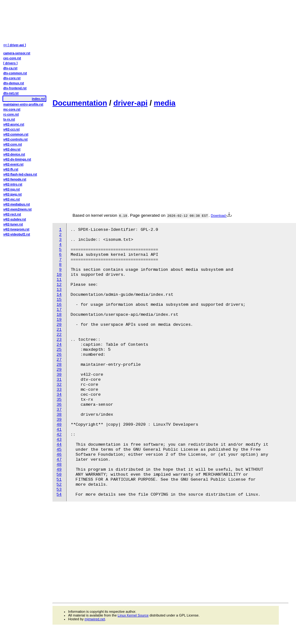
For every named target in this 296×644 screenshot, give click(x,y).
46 (59, 455)
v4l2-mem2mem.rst (18, 209)
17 (59, 310)
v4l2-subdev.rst (15, 219)
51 (59, 480)
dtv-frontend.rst (15, 88)
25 (59, 350)
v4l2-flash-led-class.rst (20, 174)
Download (221, 215)
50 (59, 475)
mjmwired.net (95, 619)
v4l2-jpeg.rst (13, 194)
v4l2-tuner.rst (13, 224)
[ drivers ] (11, 63)
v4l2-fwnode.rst (15, 179)
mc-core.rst (12, 109)
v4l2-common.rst (16, 134)
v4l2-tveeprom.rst (16, 229)
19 (59, 320)
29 (59, 370)
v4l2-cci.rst (12, 129)
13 (59, 290)
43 (59, 440)
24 (59, 345)
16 (59, 305)
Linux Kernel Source (133, 615)
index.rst (38, 99)
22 (59, 335)
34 (59, 395)
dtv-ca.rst (10, 68)
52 (59, 485)
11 (59, 280)
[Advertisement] (111, 49)
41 (59, 430)
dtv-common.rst (15, 73)
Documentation (80, 103)
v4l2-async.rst (14, 124)
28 (59, 365)
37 (59, 410)
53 (59, 490)
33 (59, 390)
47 (59, 460)
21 (59, 330)
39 (59, 420)
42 (59, 435)
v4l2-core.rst (13, 144)
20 (59, 325)
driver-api (130, 103)
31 (59, 380)
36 (59, 405)
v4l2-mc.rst (12, 199)
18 (59, 315)
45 (59, 450)
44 (59, 445)
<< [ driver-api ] (15, 45)
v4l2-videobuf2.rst (17, 234)
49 (59, 470)
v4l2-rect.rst (12, 214)
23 (59, 340)
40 (59, 425)
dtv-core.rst (12, 78)
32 (59, 385)
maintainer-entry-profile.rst (23, 104)
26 (59, 355)
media (165, 103)
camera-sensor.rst (17, 53)
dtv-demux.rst (14, 83)
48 (59, 465)
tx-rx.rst (9, 119)
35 (59, 400)
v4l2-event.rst (13, 164)
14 (59, 295)
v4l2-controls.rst (16, 139)
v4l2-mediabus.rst (17, 204)
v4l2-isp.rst (12, 189)
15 (59, 300)
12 (59, 285)
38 (59, 415)
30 (59, 375)
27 (59, 360)
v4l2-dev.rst (12, 149)
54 (59, 495)
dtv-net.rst (11, 93)
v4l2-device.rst (14, 154)
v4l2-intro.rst (13, 184)
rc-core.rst (11, 114)
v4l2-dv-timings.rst (17, 159)
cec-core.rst (12, 58)
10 (59, 275)
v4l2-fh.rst (11, 169)
